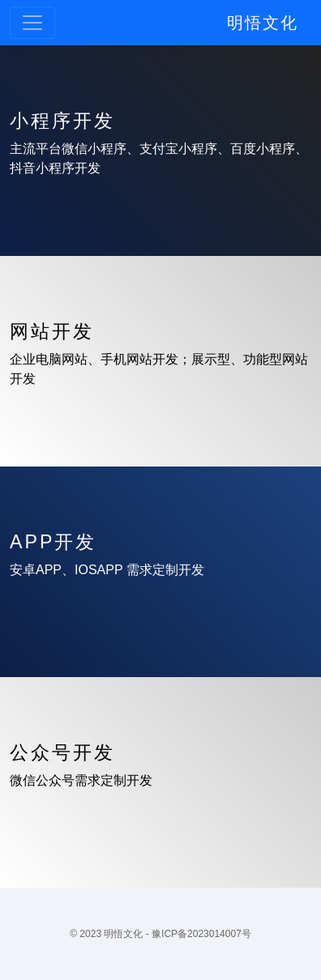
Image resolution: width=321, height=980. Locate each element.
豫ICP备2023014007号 (201, 934)
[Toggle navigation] (32, 23)
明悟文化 (263, 23)
